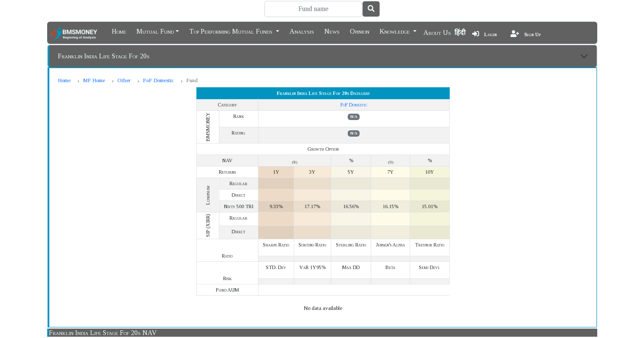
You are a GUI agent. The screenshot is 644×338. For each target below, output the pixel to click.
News (332, 31)
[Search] (313, 9)
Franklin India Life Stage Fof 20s (104, 56)
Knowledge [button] (396, 31)
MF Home (94, 80)
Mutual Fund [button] (155, 31)
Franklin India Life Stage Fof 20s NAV (103, 333)
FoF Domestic (158, 80)
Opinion (360, 31)
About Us (437, 33)
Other (124, 80)
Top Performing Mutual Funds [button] (232, 31)
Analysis (302, 31)
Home (119, 31)
